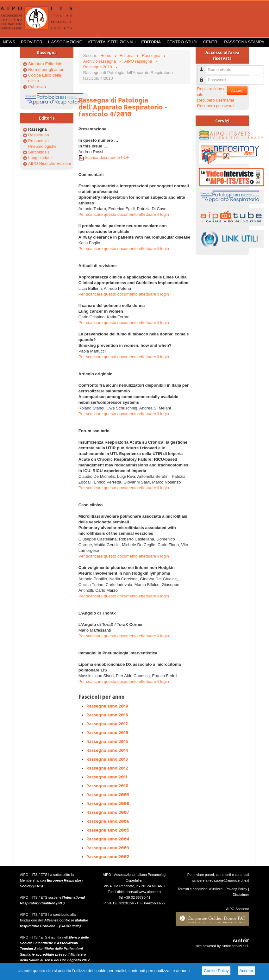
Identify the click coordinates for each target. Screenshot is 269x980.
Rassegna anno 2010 (107, 786)
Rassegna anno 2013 (107, 759)
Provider (32, 42)
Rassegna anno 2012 (107, 768)
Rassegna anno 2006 (108, 821)
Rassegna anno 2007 (108, 812)
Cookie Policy (216, 971)
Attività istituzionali (112, 42)
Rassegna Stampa (244, 42)
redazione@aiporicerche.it (229, 880)
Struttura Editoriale (45, 64)
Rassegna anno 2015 (107, 741)
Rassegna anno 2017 (107, 724)
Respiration (39, 135)
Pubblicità (37, 87)
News (9, 42)
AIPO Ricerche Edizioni (50, 163)
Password (204, 77)
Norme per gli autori (46, 69)
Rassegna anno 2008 (108, 803)
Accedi (237, 90)
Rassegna (38, 129)
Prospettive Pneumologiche (42, 144)
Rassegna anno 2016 (107, 733)
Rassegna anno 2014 (107, 750)
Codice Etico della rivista (45, 78)
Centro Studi (182, 42)
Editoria (151, 42)
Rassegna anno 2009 (108, 795)
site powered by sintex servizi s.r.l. (223, 946)
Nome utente (204, 67)
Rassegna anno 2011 (107, 777)
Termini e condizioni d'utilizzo (200, 889)
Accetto (246, 971)
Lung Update (40, 158)
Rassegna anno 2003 (108, 848)
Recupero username (216, 100)
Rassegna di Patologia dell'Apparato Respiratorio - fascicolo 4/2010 (123, 107)
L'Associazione (65, 42)
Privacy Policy (236, 889)
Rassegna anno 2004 (108, 839)
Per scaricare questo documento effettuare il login (124, 214)
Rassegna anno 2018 (107, 715)
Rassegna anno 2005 (108, 830)
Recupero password (216, 106)
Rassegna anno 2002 (108, 857)
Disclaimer (241, 895)
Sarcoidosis (39, 152)
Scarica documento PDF (104, 157)
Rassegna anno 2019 (107, 706)
